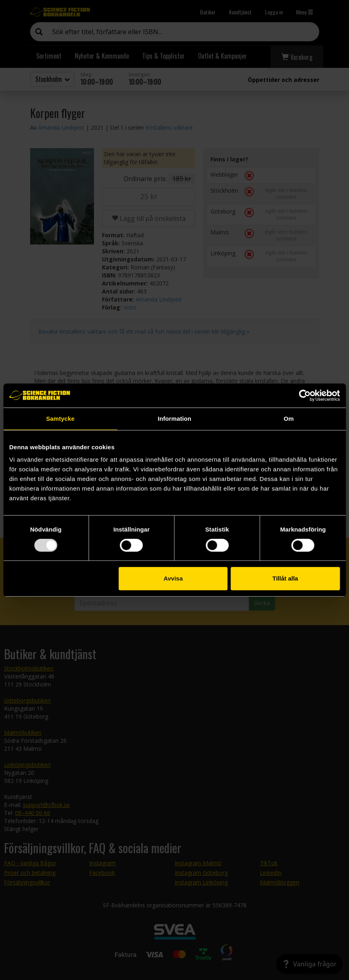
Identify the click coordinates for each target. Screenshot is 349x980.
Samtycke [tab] (60, 419)
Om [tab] (289, 419)
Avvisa (173, 578)
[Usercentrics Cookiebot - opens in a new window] (305, 395)
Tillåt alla (285, 578)
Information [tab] (175, 419)
